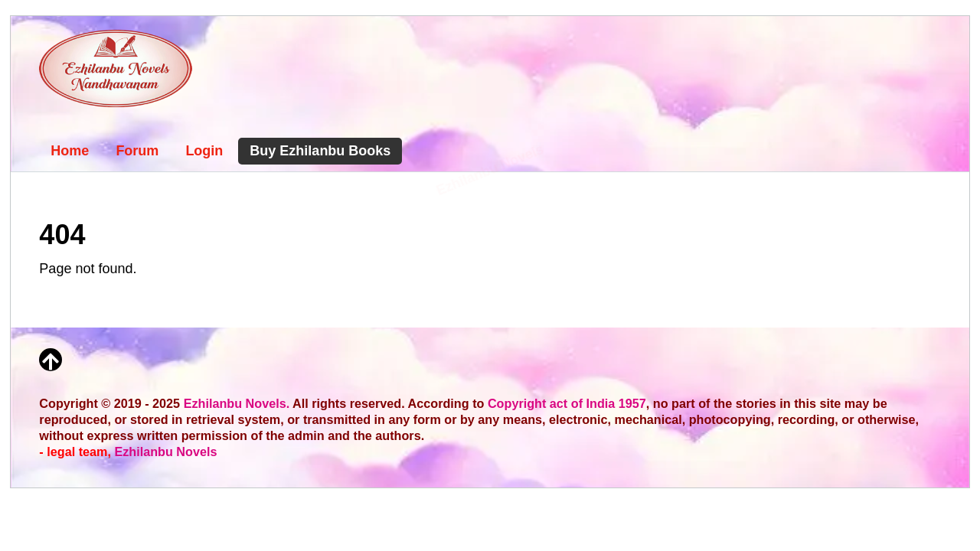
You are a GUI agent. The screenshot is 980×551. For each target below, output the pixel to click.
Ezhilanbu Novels (165, 452)
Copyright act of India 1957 (567, 403)
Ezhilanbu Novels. (237, 403)
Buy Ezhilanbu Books (320, 151)
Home (70, 151)
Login (204, 151)
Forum (137, 151)
